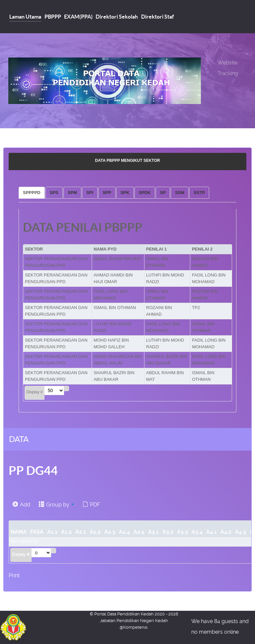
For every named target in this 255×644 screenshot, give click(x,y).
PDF (91, 505)
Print (14, 575)
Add (21, 505)
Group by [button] (56, 505)
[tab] (32, 193)
